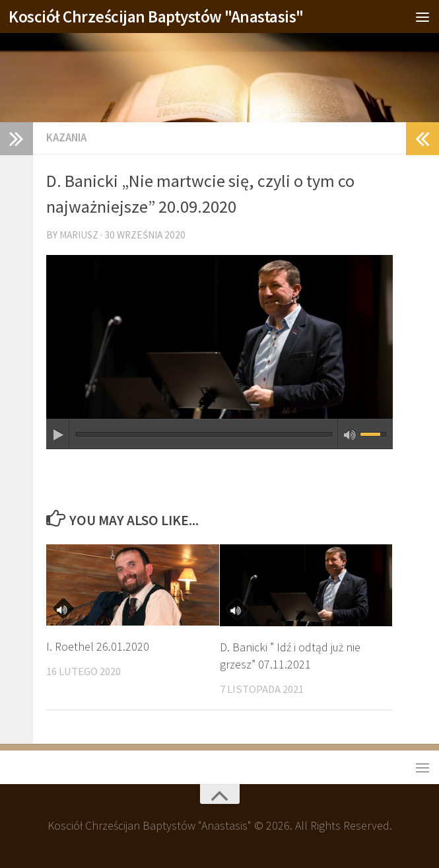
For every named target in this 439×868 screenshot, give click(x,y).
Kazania (66, 138)
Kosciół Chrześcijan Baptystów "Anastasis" (156, 17)
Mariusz (79, 235)
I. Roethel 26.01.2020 (98, 646)
